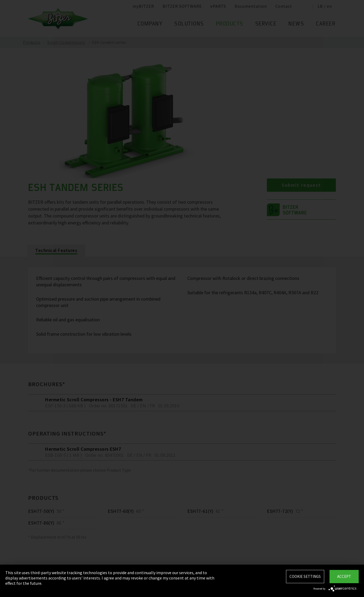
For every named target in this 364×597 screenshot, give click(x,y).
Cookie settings (305, 576)
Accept (344, 576)
